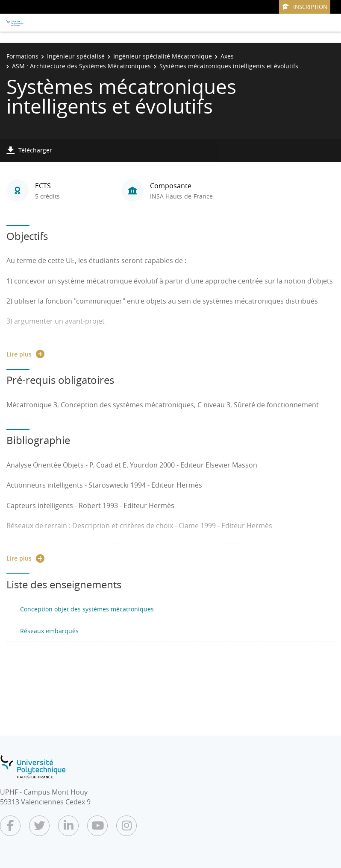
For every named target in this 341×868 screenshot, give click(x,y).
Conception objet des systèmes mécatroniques (87, 609)
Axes (227, 56)
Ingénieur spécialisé (76, 56)
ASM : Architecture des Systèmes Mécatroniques (81, 66)
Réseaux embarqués (49, 631)
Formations (22, 56)
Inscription (305, 7)
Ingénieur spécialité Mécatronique (163, 56)
